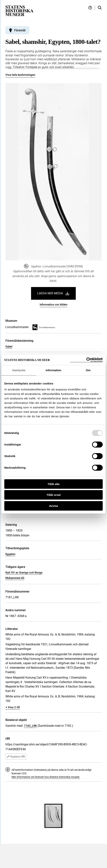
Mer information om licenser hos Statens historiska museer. (46, 777)
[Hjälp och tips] (90, 8)
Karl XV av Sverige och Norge (24, 573)
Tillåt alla (53, 484)
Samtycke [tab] (19, 370)
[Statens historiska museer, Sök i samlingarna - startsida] (19, 11)
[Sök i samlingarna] (100, 8)
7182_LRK (30, 726)
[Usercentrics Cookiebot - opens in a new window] (86, 360)
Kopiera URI (16, 757)
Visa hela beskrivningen (20, 75)
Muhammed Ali (15, 578)
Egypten (10, 554)
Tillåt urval (54, 495)
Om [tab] (88, 370)
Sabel (9, 347)
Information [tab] (53, 370)
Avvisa (53, 506)
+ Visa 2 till (13, 707)
